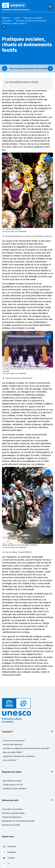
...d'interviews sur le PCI (12, 785)
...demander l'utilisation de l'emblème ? (19, 756)
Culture (17, 18)
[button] (4, 28)
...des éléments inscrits (12, 781)
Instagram (9, 852)
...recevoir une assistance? (13, 740)
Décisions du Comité (11, 825)
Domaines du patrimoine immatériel (31, 21)
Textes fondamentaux (12, 817)
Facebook (9, 846)
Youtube (8, 858)
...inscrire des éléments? (12, 744)
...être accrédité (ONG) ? (13, 752)
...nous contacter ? (10, 760)
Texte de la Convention (12, 809)
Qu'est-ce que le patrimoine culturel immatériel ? (31, 68)
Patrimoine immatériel (33, 18)
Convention (7, 21)
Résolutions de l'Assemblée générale (18, 821)
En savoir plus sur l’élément (15, 231)
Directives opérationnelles (13, 813)
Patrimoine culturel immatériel (16, 10)
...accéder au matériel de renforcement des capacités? (26, 748)
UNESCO (6, 18)
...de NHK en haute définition (14, 788)
